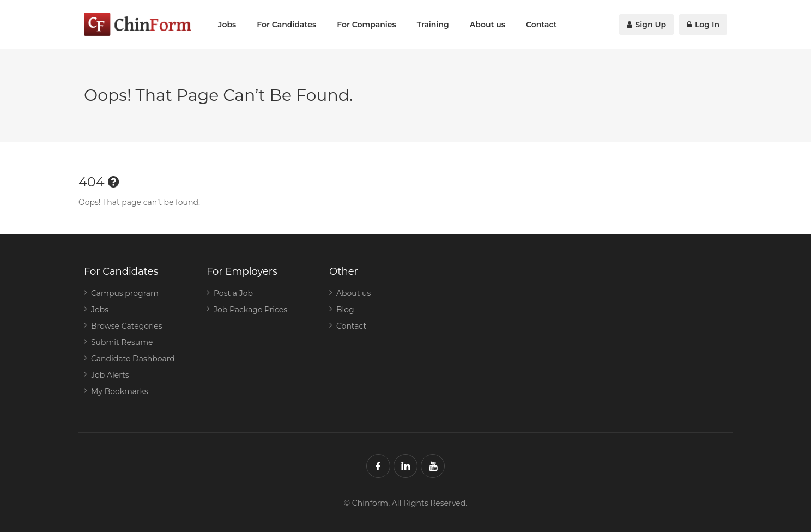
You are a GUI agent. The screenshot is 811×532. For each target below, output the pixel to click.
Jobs (227, 25)
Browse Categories (127, 326)
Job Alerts (110, 375)
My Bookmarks (120, 391)
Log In (703, 25)
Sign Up (647, 25)
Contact (541, 25)
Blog (345, 310)
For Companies (367, 25)
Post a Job (233, 293)
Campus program (125, 293)
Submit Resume (122, 342)
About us (488, 25)
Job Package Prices (250, 310)
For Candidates (286, 25)
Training (433, 25)
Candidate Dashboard (133, 359)
